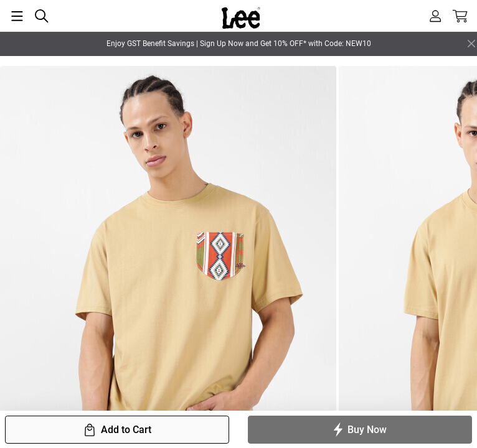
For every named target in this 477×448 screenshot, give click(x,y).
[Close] (471, 44)
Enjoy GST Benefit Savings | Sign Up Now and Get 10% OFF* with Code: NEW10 (239, 44)
